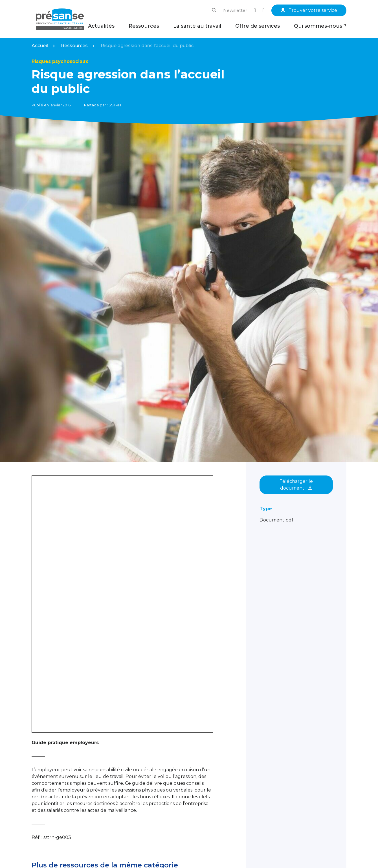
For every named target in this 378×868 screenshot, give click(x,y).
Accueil (40, 46)
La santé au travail (197, 26)
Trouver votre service (309, 10)
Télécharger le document (296, 485)
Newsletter (235, 10)
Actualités (101, 26)
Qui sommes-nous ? (320, 26)
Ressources (144, 26)
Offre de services (258, 26)
